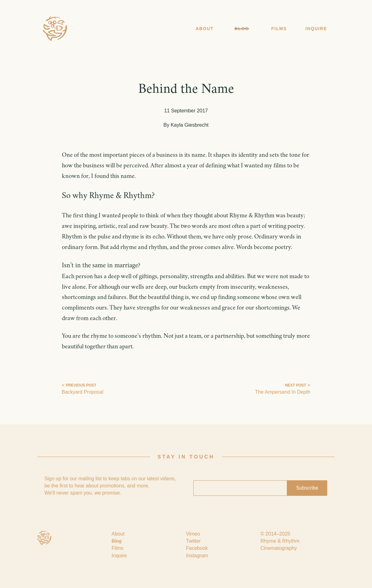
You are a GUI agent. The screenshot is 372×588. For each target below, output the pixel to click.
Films (279, 29)
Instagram (197, 556)
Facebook (197, 548)
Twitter (193, 541)
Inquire (316, 29)
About (204, 29)
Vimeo (193, 534)
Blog (242, 29)
